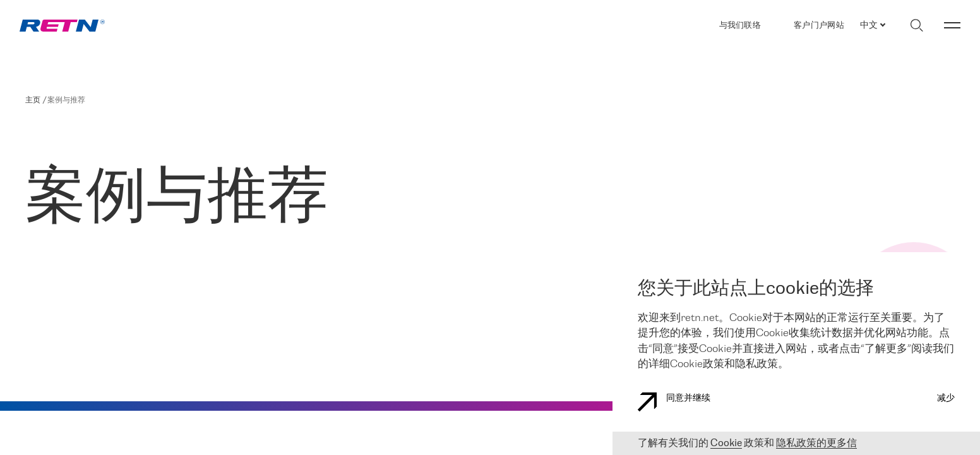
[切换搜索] (917, 25)
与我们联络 (740, 26)
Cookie (726, 443)
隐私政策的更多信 (816, 443)
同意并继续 (674, 402)
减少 (946, 398)
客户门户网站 (819, 25)
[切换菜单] (952, 25)
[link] (62, 26)
